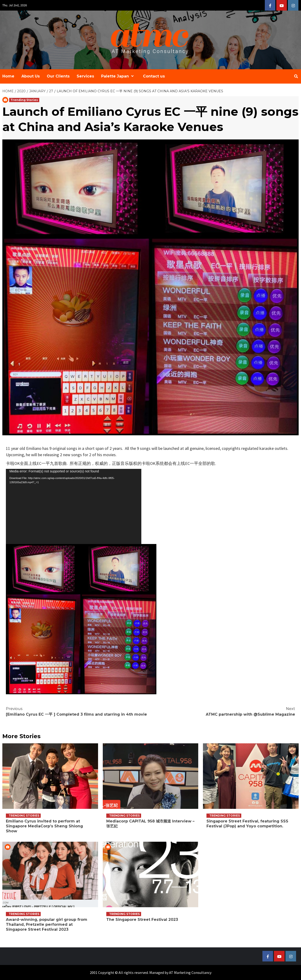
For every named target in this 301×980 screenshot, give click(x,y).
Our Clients (58, 76)
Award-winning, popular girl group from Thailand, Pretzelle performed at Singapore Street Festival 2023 (47, 924)
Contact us (154, 76)
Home (8, 76)
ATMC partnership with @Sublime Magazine (223, 711)
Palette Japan (119, 76)
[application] (74, 506)
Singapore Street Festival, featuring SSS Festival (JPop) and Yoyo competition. (247, 824)
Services (85, 76)
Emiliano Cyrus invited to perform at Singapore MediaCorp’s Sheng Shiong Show (44, 826)
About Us (31, 76)
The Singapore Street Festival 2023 (142, 920)
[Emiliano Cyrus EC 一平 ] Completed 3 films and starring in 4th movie (78, 711)
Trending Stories (24, 100)
